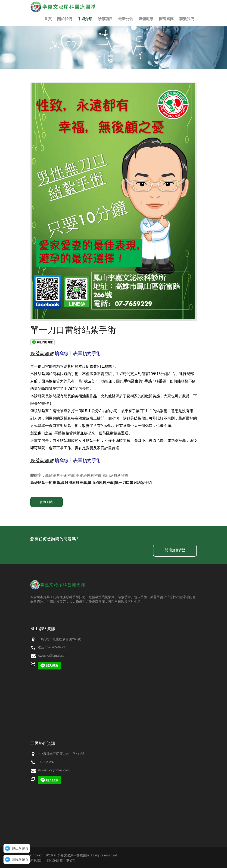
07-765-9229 (56, 647)
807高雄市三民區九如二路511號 (61, 754)
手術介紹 (85, 19)
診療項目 (105, 19)
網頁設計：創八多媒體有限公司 (53, 860)
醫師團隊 (166, 19)
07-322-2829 (47, 762)
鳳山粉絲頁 (20, 848)
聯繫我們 (187, 19)
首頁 (48, 19)
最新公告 (126, 19)
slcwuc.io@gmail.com (54, 770)
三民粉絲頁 (20, 859)
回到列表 (47, 502)
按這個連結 (42, 354)
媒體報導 (146, 19)
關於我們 (65, 19)
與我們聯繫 (175, 550)
